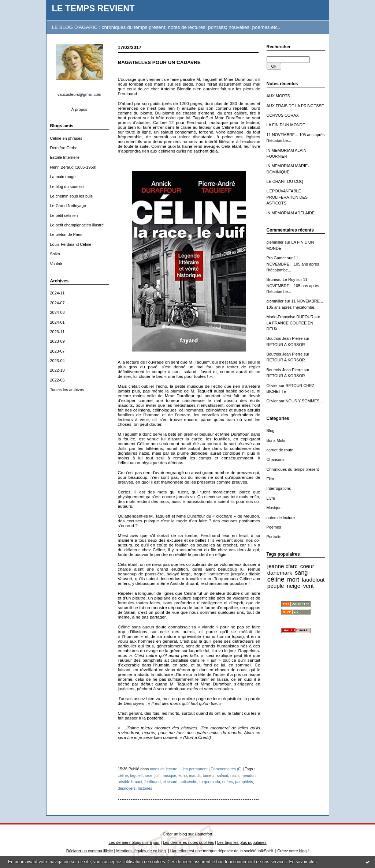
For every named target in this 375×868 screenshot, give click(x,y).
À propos (79, 109)
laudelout (313, 580)
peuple (276, 586)
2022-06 (57, 380)
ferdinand (152, 782)
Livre (271, 498)
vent (309, 586)
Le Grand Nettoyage (68, 206)
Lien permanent (194, 769)
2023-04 (57, 361)
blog (303, 851)
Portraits (274, 537)
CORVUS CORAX (283, 115)
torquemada (209, 782)
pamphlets (244, 782)
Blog (271, 431)
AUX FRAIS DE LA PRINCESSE (296, 106)
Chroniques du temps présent (293, 469)
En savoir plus (303, 862)
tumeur (209, 775)
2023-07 (57, 351)
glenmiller (275, 242)
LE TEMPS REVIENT (93, 8)
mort (293, 579)
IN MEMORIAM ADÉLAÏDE (291, 213)
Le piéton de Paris (66, 234)
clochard (170, 782)
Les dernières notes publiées (188, 842)
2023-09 (57, 341)
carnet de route (280, 450)
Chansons (276, 459)
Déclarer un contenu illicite (90, 851)
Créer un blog (175, 834)
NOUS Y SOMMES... (304, 401)
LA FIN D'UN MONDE (286, 125)
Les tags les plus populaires (242, 842)
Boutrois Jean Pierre (285, 338)
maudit (195, 775)
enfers (228, 782)
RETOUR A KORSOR (286, 345)
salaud (222, 775)
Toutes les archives (67, 390)
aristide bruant (130, 782)
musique (169, 775)
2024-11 (57, 293)
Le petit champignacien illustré (77, 225)
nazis (235, 775)
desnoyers (127, 788)
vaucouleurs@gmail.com (79, 94)
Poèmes (274, 527)
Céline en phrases (66, 138)
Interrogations (279, 488)
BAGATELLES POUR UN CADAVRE (159, 62)
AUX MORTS (279, 96)
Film (270, 479)
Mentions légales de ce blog (141, 851)
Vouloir (56, 264)
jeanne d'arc (283, 566)
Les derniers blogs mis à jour (134, 842)
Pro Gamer (276, 258)
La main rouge (63, 177)
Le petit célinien (64, 215)
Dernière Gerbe (64, 148)
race (148, 775)
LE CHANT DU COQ (285, 181)
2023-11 (57, 332)
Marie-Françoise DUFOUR (290, 317)
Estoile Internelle (65, 157)
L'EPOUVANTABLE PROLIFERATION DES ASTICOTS (287, 197)
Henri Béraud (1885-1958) (73, 167)
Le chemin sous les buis (71, 196)
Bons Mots (276, 440)
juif (157, 775)
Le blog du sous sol (67, 187)
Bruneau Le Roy (281, 279)
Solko (55, 254)
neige (294, 586)
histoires (145, 788)
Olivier (272, 386)
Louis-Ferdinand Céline (71, 244)
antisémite (188, 782)
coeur (307, 566)
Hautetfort (204, 834)
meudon (249, 775)
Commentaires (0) (226, 769)
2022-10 (57, 370)
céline (276, 579)
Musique (274, 508)
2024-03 (57, 312)
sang (301, 572)
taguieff (136, 775)
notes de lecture (281, 518)
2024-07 (57, 303)
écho (183, 775)
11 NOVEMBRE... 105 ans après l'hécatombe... (293, 264)
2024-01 (57, 322)
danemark (280, 573)
